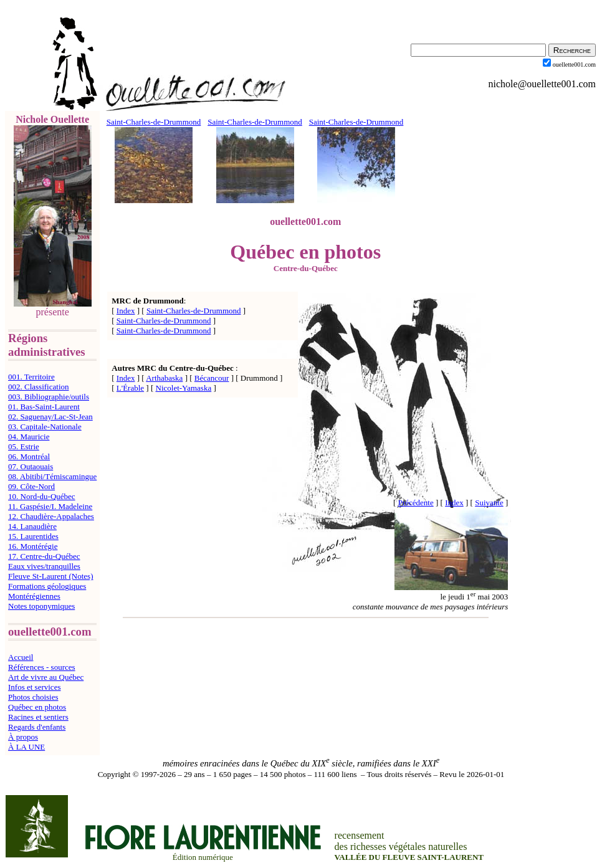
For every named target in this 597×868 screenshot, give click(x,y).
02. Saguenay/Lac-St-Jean (50, 417)
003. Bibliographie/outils (49, 397)
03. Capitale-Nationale (45, 427)
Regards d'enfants (37, 727)
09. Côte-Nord (31, 486)
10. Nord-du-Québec (42, 496)
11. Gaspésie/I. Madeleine (50, 506)
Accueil (21, 657)
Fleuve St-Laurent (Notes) (50, 576)
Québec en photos (37, 707)
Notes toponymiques (41, 606)
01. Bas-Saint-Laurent (44, 407)
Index (126, 311)
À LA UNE (26, 747)
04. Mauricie (29, 436)
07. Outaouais (31, 466)
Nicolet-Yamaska (184, 388)
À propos (23, 737)
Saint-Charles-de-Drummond (194, 311)
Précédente (416, 503)
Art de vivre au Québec (46, 677)
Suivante (489, 503)
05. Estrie (24, 446)
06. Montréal (29, 456)
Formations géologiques (47, 586)
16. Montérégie (33, 546)
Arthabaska (164, 378)
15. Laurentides (33, 536)
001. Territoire (31, 377)
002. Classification (39, 387)
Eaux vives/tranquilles (44, 566)
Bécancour (212, 378)
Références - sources (42, 667)
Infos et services (34, 687)
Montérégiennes (34, 596)
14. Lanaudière (32, 526)
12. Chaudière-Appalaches (51, 516)
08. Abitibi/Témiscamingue (52, 476)
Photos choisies (33, 697)
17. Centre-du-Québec (44, 556)
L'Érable (130, 388)
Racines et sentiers (38, 717)
